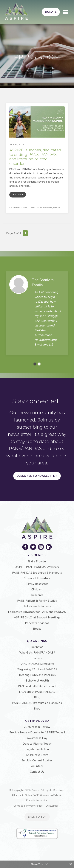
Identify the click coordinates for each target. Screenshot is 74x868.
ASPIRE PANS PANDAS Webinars (37, 567)
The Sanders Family (43, 282)
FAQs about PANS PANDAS (37, 692)
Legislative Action (37, 749)
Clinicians (37, 589)
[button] (35, 364)
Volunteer (37, 766)
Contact (18, 806)
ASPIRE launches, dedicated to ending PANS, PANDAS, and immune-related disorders (35, 157)
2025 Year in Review (37, 727)
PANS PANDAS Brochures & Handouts (37, 573)
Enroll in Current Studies (37, 760)
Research (37, 595)
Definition (37, 647)
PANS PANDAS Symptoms (37, 664)
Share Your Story (37, 755)
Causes (37, 658)
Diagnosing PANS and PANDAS (37, 669)
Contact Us (37, 772)
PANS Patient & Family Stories (37, 601)
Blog (37, 697)
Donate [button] (51, 12)
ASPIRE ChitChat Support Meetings (37, 617)
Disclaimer (52, 806)
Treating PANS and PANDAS (37, 675)
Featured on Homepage (38, 208)
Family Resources (37, 584)
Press (57, 208)
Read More (18, 195)
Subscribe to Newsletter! (37, 476)
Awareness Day (37, 738)
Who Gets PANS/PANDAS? (37, 653)
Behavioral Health (37, 681)
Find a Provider (37, 561)
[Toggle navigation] (65, 12)
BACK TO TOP (37, 817)
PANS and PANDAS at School (37, 686)
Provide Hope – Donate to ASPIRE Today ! (37, 732)
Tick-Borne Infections (37, 606)
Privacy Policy (34, 806)
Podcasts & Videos (37, 623)
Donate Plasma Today (37, 744)
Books (37, 629)
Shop (37, 709)
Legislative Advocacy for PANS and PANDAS (37, 612)
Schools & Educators (37, 578)
